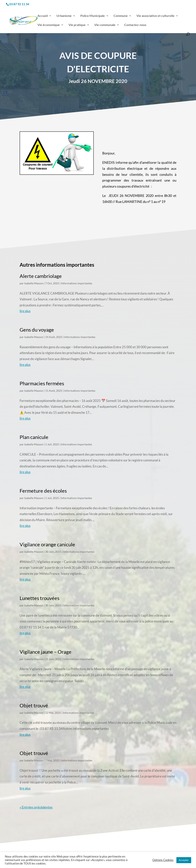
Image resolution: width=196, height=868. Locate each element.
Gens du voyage (37, 330)
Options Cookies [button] (163, 860)
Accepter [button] (184, 860)
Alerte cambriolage (41, 276)
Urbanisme (64, 16)
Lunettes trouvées (39, 598)
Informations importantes (77, 283)
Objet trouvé (34, 705)
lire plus (25, 311)
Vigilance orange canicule (47, 544)
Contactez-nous (135, 25)
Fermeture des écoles (43, 491)
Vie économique (49, 25)
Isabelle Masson (34, 283)
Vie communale (105, 25)
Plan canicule (34, 437)
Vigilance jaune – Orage (46, 652)
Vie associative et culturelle (155, 16)
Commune (121, 16)
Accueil (43, 16)
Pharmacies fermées (42, 383)
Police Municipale (93, 16)
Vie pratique (77, 25)
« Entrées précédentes (36, 807)
